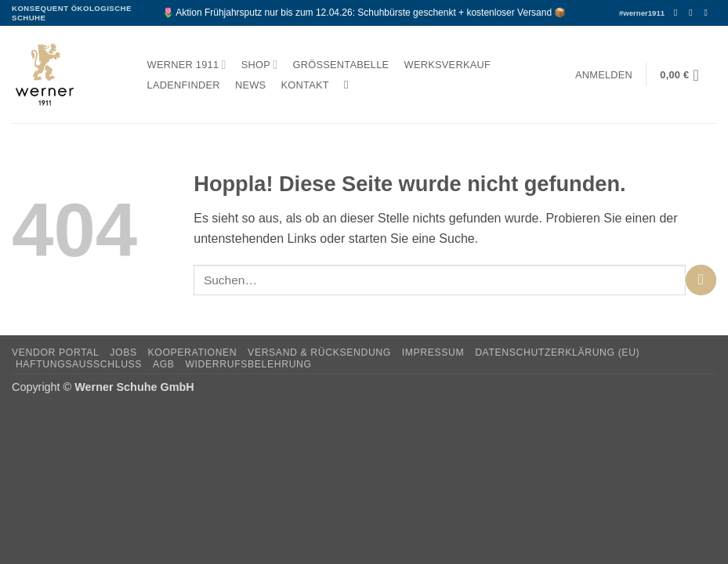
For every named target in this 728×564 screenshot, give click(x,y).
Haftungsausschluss (79, 364)
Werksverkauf (447, 65)
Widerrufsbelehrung (248, 364)
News (250, 85)
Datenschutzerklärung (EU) (557, 352)
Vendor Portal (56, 352)
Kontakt (305, 85)
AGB (164, 364)
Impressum (433, 352)
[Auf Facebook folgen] (679, 13)
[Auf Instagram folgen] (694, 13)
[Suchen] (350, 85)
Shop (260, 65)
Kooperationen (193, 352)
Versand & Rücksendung (319, 352)
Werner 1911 (187, 65)
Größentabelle (341, 65)
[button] (603, 75)
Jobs (123, 352)
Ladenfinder (184, 85)
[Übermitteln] (701, 280)
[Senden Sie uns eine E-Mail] (708, 13)
